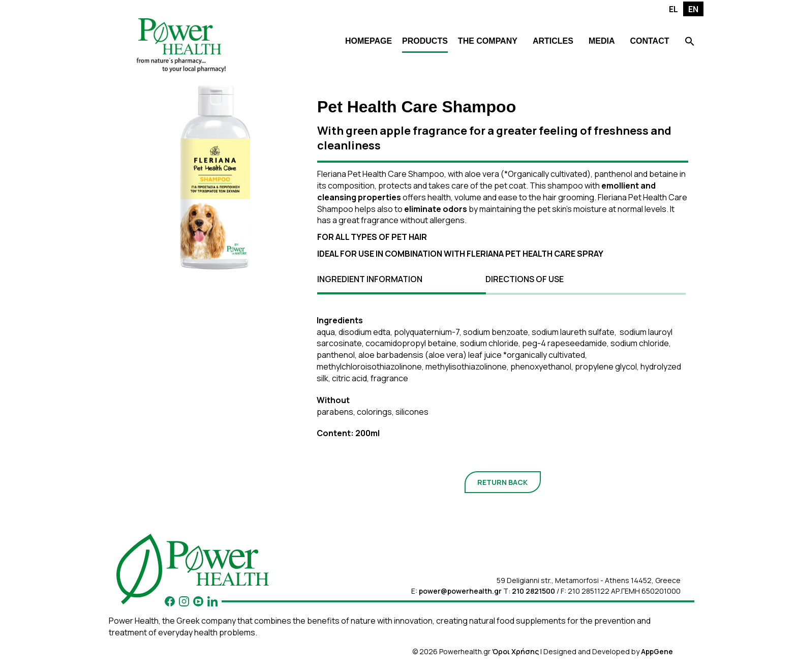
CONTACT (649, 41)
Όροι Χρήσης (515, 651)
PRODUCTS (425, 41)
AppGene (657, 651)
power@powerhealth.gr (460, 591)
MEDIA (602, 41)
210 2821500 (533, 591)
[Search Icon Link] (690, 42)
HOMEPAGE (369, 41)
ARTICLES (553, 41)
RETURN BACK (502, 482)
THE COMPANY (488, 41)
